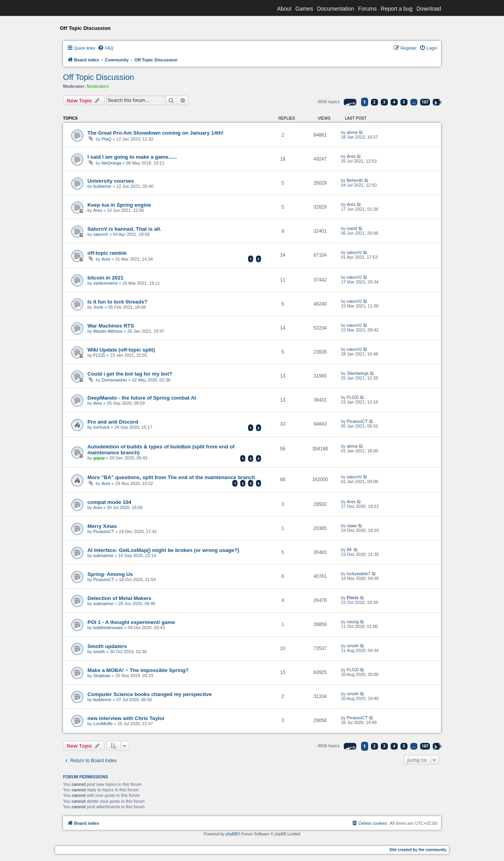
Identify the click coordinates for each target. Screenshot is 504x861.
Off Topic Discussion (98, 77)
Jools (98, 307)
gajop (99, 458)
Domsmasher (114, 380)
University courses (111, 181)
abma (352, 132)
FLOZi (99, 355)
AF (350, 550)
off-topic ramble (107, 253)
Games (304, 9)
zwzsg (353, 622)
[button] (350, 102)
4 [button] (394, 102)
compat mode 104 (109, 502)
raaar (352, 526)
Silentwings (358, 373)
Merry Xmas (102, 526)
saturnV (101, 234)
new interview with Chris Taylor (126, 718)
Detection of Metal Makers (120, 598)
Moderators (98, 86)
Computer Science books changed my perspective (150, 694)
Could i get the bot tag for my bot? (130, 374)
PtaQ (107, 139)
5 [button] (404, 102)
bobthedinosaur (108, 628)
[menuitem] (106, 48)
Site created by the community (418, 850)
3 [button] (384, 102)
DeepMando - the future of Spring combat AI (142, 398)
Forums (367, 9)
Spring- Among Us (110, 574)
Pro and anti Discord (113, 422)
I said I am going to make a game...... (132, 157)
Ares (351, 156)
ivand (352, 228)
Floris (353, 598)
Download (429, 9)
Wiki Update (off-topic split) (121, 350)
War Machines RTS (111, 326)
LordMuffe (103, 724)
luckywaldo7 (359, 574)
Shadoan (102, 676)
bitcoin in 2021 (106, 278)
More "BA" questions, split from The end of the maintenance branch (171, 477)
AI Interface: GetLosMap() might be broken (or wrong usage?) (163, 550)
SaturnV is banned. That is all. (124, 229)
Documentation (335, 9)
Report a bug (397, 9)
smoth (99, 652)
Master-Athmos (108, 331)
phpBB (232, 834)
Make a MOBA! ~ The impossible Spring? (138, 670)
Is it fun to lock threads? (117, 302)
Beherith (355, 180)
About (284, 9)
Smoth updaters (107, 646)
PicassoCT (357, 421)
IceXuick (102, 427)
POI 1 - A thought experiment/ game (131, 622)
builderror (102, 186)
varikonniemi (106, 283)
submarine (103, 555)
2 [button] (374, 102)
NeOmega (111, 163)
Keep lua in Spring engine (119, 205)
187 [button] (425, 102)
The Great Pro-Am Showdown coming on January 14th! (156, 133)
